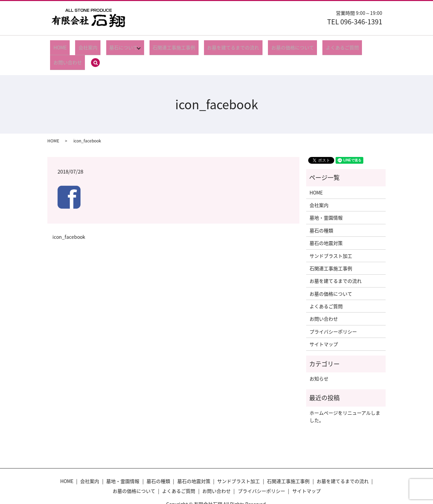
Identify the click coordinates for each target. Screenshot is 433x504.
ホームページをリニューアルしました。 (345, 397)
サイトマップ (324, 325)
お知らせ (319, 359)
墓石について (112, 45)
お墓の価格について (269, 45)
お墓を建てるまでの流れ (216, 45)
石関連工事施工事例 (163, 45)
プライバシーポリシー (333, 312)
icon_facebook (69, 218)
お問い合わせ (349, 45)
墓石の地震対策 (326, 224)
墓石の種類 (321, 211)
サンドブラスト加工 (331, 236)
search (374, 46)
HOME (61, 45)
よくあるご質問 (312, 45)
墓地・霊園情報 (326, 199)
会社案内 (83, 45)
